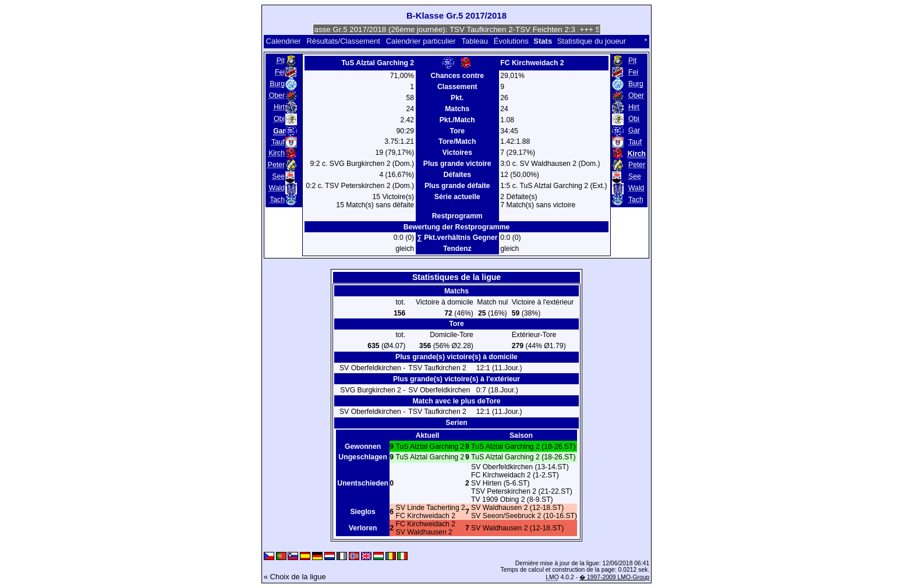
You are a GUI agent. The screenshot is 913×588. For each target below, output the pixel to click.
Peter (276, 165)
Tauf (278, 142)
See (278, 176)
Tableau (475, 41)
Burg (277, 84)
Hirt (279, 107)
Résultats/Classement (343, 41)
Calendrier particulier (421, 41)
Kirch (277, 153)
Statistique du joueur (592, 41)
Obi (279, 119)
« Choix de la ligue (295, 577)
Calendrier (284, 41)
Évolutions (511, 41)
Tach (277, 200)
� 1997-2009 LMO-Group (614, 577)
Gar (634, 130)
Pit (281, 61)
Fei (280, 72)
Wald (277, 188)
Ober (277, 95)
